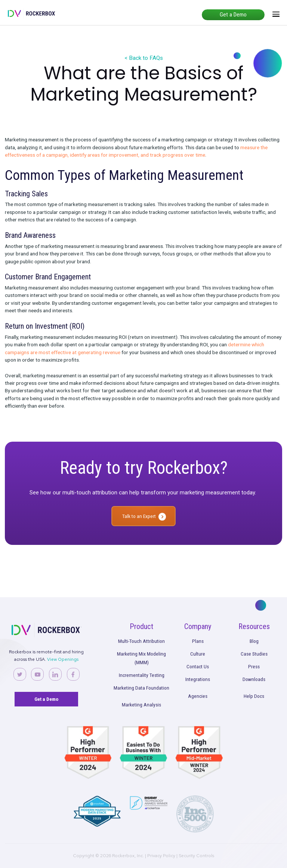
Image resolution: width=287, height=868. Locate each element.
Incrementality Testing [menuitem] (142, 675)
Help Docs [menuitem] (254, 696)
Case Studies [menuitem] (254, 654)
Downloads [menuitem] (254, 679)
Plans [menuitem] (198, 641)
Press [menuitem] (254, 666)
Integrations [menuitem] (198, 679)
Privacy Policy (161, 856)
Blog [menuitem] (254, 641)
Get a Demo (233, 15)
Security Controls (196, 856)
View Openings (63, 659)
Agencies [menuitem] (198, 696)
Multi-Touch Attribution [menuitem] (141, 641)
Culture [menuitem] (198, 654)
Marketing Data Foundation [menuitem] (141, 688)
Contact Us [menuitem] (198, 666)
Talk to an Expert (139, 516)
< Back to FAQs (144, 58)
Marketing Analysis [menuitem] (141, 705)
